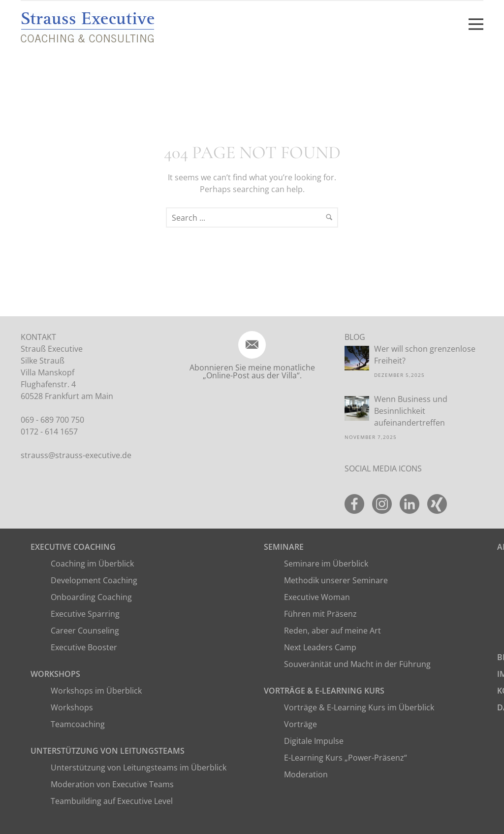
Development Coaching (94, 580)
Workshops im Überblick (96, 691)
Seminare (284, 547)
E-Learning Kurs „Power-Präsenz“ (346, 758)
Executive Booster (84, 647)
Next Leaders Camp (320, 647)
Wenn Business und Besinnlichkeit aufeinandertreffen (411, 411)
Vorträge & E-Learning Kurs (324, 691)
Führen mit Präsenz (320, 614)
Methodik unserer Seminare (336, 580)
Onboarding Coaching (91, 597)
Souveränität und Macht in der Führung (357, 664)
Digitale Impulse (314, 741)
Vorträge (300, 724)
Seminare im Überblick (326, 564)
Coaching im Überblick (92, 564)
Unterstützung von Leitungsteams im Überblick (139, 767)
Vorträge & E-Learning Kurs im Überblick (359, 707)
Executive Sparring (85, 614)
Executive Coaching (73, 547)
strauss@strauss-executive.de (76, 455)
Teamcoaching (78, 724)
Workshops (55, 674)
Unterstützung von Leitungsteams (108, 751)
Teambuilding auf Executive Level (112, 801)
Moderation (306, 774)
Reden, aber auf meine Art (332, 631)
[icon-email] (252, 345)
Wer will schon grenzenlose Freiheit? (425, 355)
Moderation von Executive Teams (112, 784)
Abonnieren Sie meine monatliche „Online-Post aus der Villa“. (252, 371)
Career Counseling (85, 631)
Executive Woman (317, 597)
